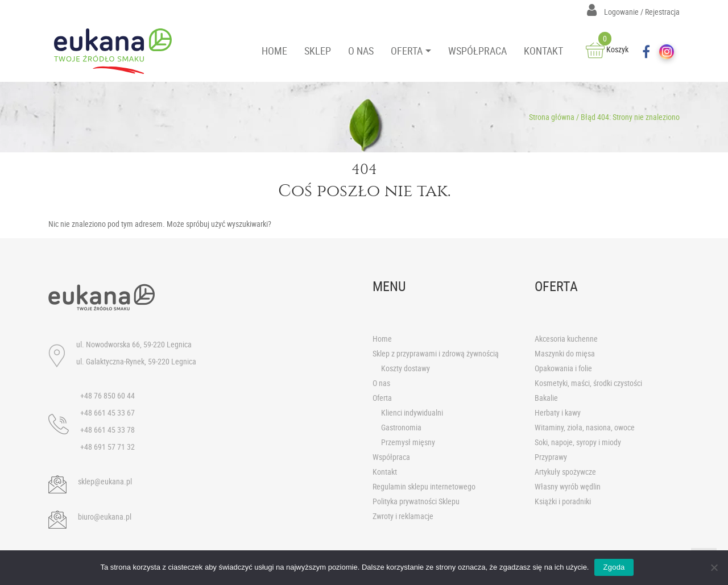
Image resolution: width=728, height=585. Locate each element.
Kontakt (385, 472)
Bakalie (546, 398)
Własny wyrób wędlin (568, 486)
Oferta (382, 398)
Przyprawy (551, 457)
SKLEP (318, 51)
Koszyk (607, 49)
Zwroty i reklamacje (403, 516)
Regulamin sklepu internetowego (424, 486)
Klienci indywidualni (412, 412)
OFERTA (407, 51)
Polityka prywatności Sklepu (416, 501)
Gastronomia (401, 427)
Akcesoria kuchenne (566, 339)
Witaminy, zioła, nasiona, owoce (585, 427)
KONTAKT (543, 51)
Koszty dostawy (406, 368)
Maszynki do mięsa (565, 353)
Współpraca (391, 457)
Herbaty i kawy (558, 412)
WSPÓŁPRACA (477, 51)
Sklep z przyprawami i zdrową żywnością (436, 353)
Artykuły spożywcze (565, 472)
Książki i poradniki (563, 501)
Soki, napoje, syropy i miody (578, 442)
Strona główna (552, 117)
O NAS (361, 51)
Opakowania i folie (563, 368)
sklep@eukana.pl (105, 481)
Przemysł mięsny (408, 442)
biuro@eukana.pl (105, 516)
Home (382, 339)
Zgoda (614, 567)
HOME (274, 51)
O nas (381, 383)
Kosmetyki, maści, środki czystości (588, 383)
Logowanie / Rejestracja (633, 12)
